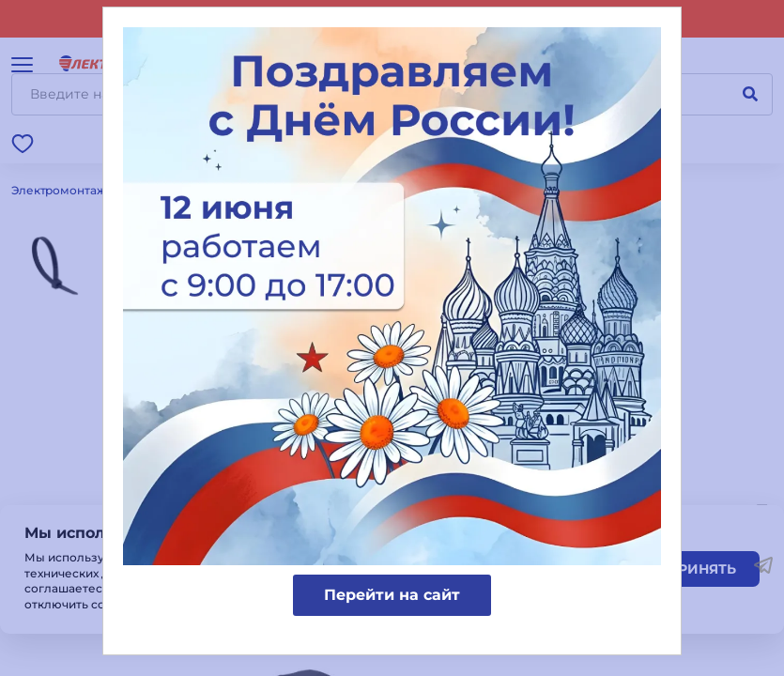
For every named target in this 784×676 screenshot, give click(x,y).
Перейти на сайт (392, 595)
